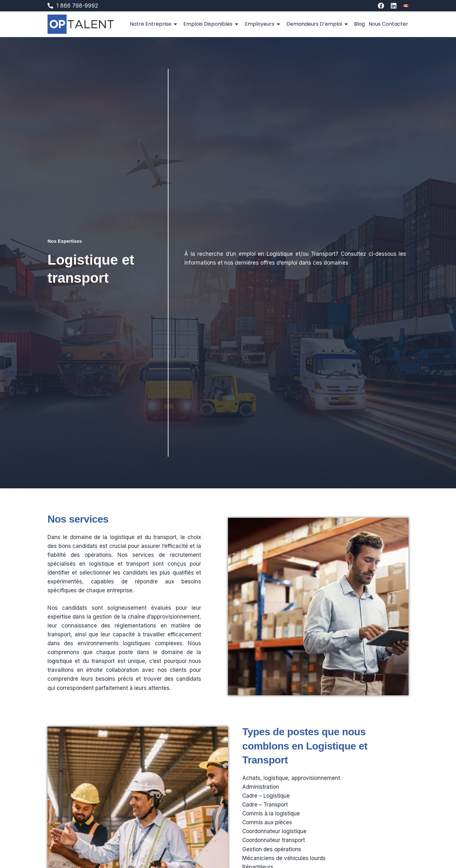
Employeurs (264, 24)
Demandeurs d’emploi (318, 24)
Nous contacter (388, 24)
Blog (359, 24)
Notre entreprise (155, 24)
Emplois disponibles (212, 24)
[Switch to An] (406, 6)
